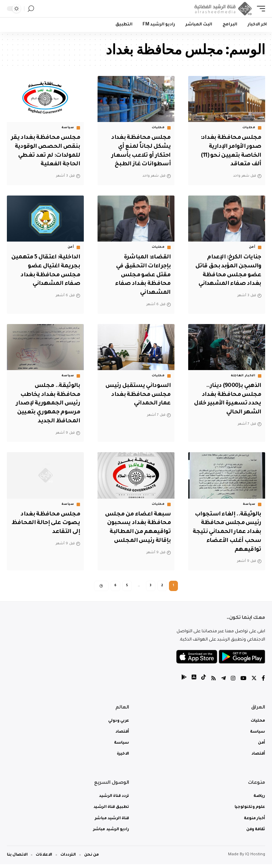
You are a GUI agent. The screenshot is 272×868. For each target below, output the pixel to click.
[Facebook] (263, 683)
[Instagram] (232, 683)
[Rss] (212, 683)
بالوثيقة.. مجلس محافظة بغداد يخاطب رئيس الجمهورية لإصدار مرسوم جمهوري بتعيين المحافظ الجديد (47, 408)
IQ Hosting (255, 859)
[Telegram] (222, 683)
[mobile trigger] (259, 9)
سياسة (68, 128)
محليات (249, 128)
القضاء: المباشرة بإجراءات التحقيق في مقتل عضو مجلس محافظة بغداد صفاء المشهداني (142, 281)
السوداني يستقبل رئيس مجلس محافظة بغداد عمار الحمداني (137, 400)
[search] (31, 9)
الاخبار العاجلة (243, 381)
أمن (252, 255)
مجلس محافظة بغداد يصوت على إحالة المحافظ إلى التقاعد (49, 526)
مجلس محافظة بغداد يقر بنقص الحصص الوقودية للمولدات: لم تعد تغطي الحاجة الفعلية (49, 155)
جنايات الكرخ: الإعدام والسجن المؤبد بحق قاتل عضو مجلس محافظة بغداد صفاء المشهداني (233, 281)
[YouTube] (243, 683)
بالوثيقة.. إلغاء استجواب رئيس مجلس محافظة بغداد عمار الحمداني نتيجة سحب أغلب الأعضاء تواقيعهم (227, 535)
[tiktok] (202, 683)
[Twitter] (254, 683)
